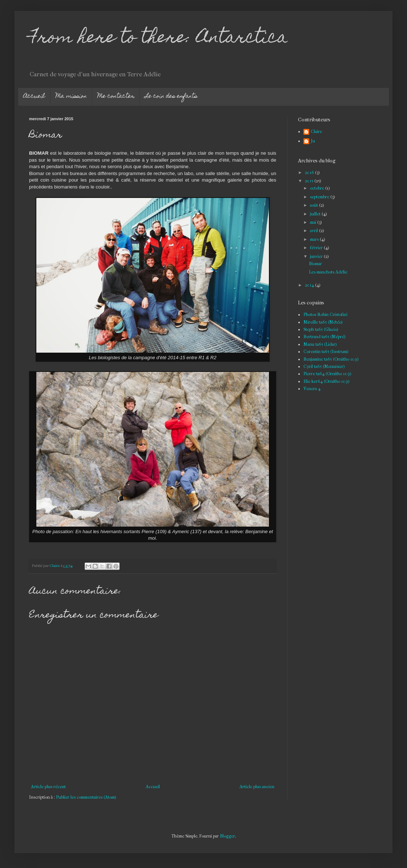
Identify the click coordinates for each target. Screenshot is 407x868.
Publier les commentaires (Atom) (86, 797)
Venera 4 (312, 389)
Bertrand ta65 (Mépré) (325, 337)
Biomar (315, 264)
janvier (317, 256)
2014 (310, 285)
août (315, 205)
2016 (310, 173)
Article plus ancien (257, 787)
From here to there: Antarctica (158, 39)
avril (315, 231)
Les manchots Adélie (328, 272)
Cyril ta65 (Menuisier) (324, 366)
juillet (316, 214)
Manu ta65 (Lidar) (320, 344)
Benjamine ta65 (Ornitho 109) (331, 359)
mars (315, 239)
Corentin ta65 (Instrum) (326, 352)
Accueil (34, 97)
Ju (313, 141)
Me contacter (116, 97)
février (317, 248)
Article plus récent (48, 787)
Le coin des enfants (171, 97)
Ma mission (71, 97)
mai (314, 222)
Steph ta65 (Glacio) (321, 329)
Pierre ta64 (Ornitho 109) (327, 374)
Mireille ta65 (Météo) (323, 322)
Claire (316, 131)
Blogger (227, 836)
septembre (320, 197)
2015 (310, 181)
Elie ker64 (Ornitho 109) (327, 381)
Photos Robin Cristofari (325, 315)
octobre (318, 188)
